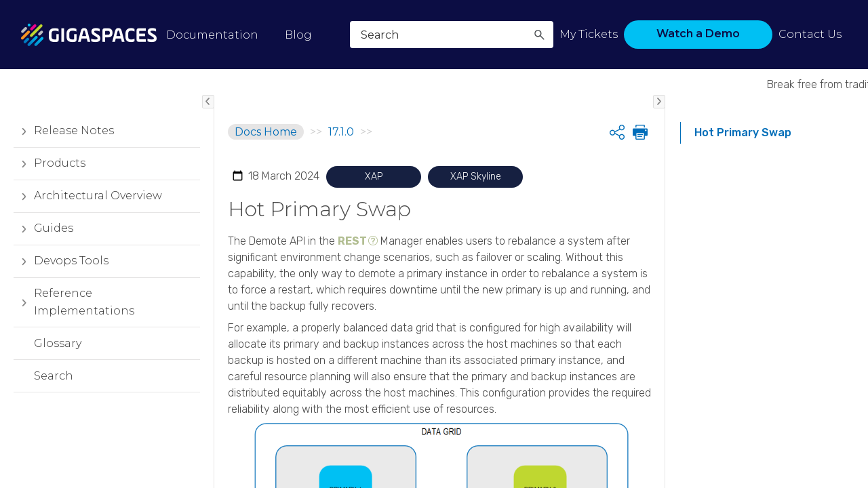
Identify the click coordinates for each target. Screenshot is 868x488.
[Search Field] (452, 35)
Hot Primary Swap (743, 133)
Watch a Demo (698, 34)
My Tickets (589, 34)
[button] (539, 35)
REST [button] (352, 241)
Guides (43, 228)
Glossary (58, 343)
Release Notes (64, 131)
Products (50, 163)
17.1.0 (341, 132)
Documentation (212, 35)
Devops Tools (61, 261)
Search (54, 376)
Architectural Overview (88, 196)
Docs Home (266, 132)
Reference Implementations (74, 302)
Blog (298, 35)
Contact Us (810, 34)
